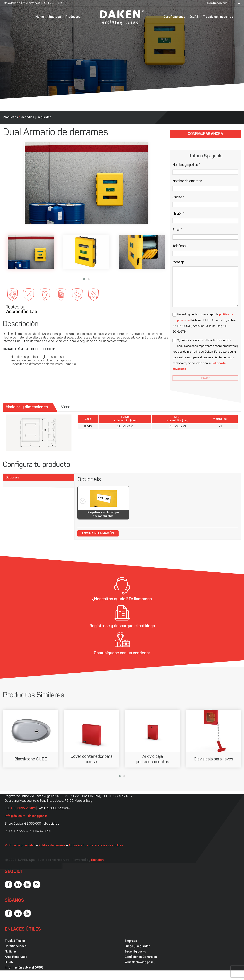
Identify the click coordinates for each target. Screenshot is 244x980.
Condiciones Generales (141, 957)
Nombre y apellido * (186, 165)
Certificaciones (174, 17)
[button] (84, 279)
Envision (97, 860)
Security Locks (135, 952)
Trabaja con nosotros (218, 17)
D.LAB (194, 17)
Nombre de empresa (187, 181)
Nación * (179, 214)
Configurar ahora (205, 134)
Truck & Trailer (15, 941)
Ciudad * (178, 198)
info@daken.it (12, 3)
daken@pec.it (31, 3)
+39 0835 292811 (53, 3)
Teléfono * (180, 246)
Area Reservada (217, 3)
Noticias (11, 952)
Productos (73, 17)
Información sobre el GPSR (24, 968)
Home (40, 17)
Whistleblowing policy (140, 962)
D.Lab (9, 962)
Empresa (55, 17)
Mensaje (179, 262)
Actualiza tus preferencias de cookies (96, 846)
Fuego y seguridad (137, 946)
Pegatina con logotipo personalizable (103, 515)
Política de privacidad (20, 846)
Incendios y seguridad (36, 117)
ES (235, 3)
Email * (177, 230)
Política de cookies (52, 846)
